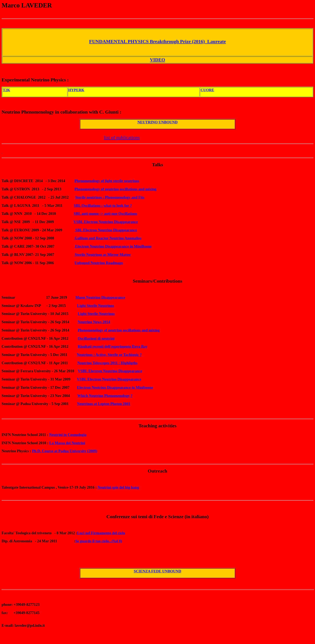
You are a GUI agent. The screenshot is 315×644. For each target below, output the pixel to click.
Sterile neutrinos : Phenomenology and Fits (110, 197)
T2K (6, 90)
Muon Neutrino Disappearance (100, 297)
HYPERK (76, 90)
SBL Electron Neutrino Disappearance (106, 230)
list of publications (122, 137)
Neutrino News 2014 (94, 322)
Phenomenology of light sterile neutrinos (107, 181)
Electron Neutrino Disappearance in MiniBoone (113, 246)
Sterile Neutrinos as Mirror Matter (102, 255)
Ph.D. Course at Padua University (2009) (65, 451)
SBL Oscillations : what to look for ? (103, 206)
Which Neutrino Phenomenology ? (105, 396)
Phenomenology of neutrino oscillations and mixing (116, 189)
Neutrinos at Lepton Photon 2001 (104, 404)
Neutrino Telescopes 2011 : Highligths (107, 363)
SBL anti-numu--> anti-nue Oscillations (105, 214)
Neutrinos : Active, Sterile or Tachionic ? (109, 355)
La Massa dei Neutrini (67, 443)
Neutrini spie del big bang (118, 487)
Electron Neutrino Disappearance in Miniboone (115, 387)
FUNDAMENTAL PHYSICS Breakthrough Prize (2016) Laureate (158, 41)
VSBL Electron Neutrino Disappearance (106, 222)
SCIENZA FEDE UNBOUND (157, 571)
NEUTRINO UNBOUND (157, 122)
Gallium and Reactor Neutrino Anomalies (108, 238)
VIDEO (157, 60)
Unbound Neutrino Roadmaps (99, 263)
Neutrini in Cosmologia (68, 435)
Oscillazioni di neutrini (96, 338)
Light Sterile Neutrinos (96, 306)
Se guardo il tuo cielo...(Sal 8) (99, 541)
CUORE (207, 90)
